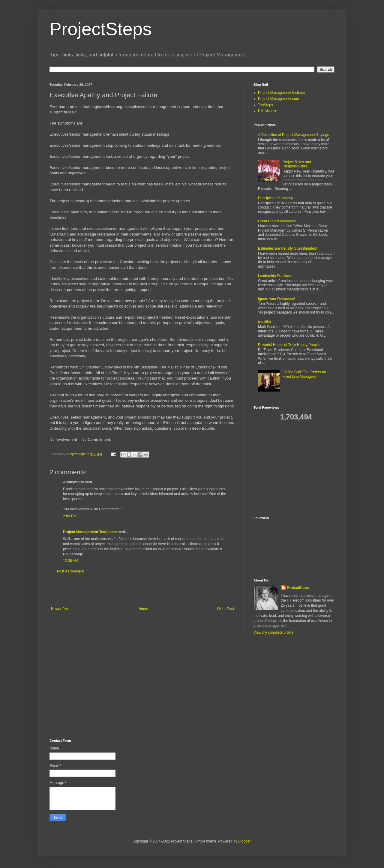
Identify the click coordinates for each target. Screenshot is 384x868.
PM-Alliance (268, 111)
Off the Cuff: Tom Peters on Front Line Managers (304, 374)
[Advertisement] (142, 590)
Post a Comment (70, 571)
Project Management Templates (90, 532)
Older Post (225, 609)
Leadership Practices (275, 276)
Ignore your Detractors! (276, 299)
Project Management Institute (281, 93)
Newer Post (60, 609)
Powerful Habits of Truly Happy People (289, 345)
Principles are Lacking (276, 198)
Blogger (244, 841)
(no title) (264, 322)
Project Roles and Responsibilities (297, 164)
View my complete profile (273, 632)
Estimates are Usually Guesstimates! (287, 248)
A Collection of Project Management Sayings (294, 135)
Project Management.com (279, 99)
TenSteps (265, 105)
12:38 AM (71, 561)
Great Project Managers (277, 221)
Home (143, 609)
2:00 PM (70, 516)
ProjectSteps (100, 29)
